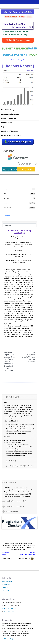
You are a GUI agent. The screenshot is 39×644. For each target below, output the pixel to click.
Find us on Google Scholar (19, 60)
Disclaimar (6, 552)
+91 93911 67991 (9, 611)
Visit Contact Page (8, 639)
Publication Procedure (9, 118)
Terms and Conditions (27, 555)
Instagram (5, 590)
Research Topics (7, 123)
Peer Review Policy (8, 110)
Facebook (5, 587)
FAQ (3, 127)
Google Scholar (7, 581)
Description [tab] (8, 225)
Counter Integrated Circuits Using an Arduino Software (29, 357)
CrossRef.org (13, 431)
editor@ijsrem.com (10, 608)
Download (8, 216)
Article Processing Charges (10, 114)
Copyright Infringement (9, 131)
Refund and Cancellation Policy (12, 135)
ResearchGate (6, 584)
